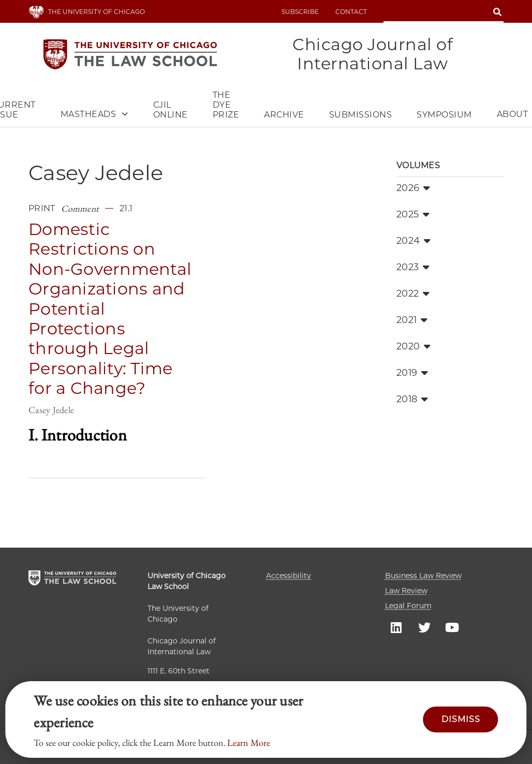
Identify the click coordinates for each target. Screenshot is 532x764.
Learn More (249, 743)
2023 (413, 267)
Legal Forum (408, 606)
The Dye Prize (226, 105)
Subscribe (300, 12)
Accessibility (289, 576)
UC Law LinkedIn (396, 627)
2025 (413, 214)
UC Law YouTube (452, 627)
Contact (351, 12)
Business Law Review (423, 576)
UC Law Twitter (424, 627)
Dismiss (461, 719)
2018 (412, 399)
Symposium (444, 115)
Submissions (361, 115)
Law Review (406, 591)
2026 (413, 188)
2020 (413, 346)
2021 (412, 320)
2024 (413, 241)
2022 (413, 293)
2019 (412, 373)
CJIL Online (171, 110)
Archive (284, 115)
